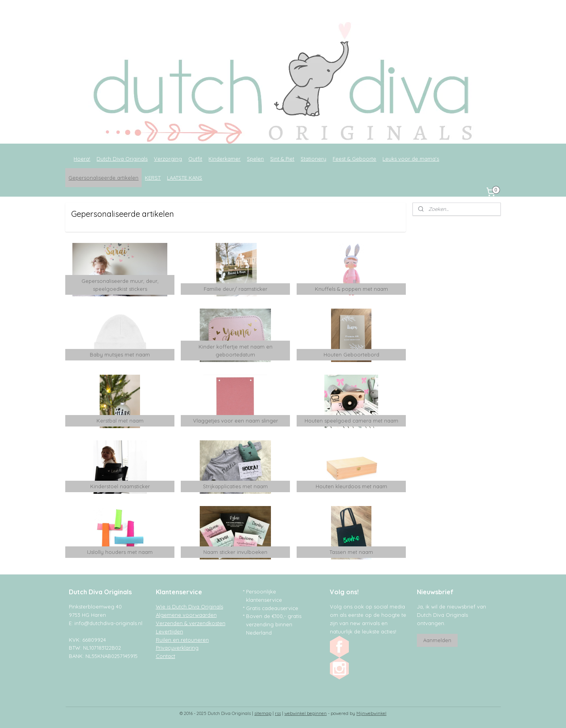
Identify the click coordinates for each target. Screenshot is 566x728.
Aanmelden (437, 640)
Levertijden (169, 631)
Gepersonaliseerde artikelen (103, 178)
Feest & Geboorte (354, 159)
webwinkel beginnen (306, 713)
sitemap (263, 713)
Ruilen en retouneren (182, 640)
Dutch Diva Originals (122, 159)
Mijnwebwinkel (371, 713)
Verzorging (168, 159)
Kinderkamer (224, 159)
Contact (166, 656)
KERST (153, 178)
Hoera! (82, 159)
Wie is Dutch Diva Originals (189, 607)
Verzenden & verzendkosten (191, 623)
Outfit (195, 159)
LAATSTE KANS (185, 178)
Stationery (313, 159)
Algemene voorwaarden (186, 615)
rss (278, 713)
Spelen (255, 159)
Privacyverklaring (177, 648)
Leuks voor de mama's (411, 159)
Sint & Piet (282, 159)
